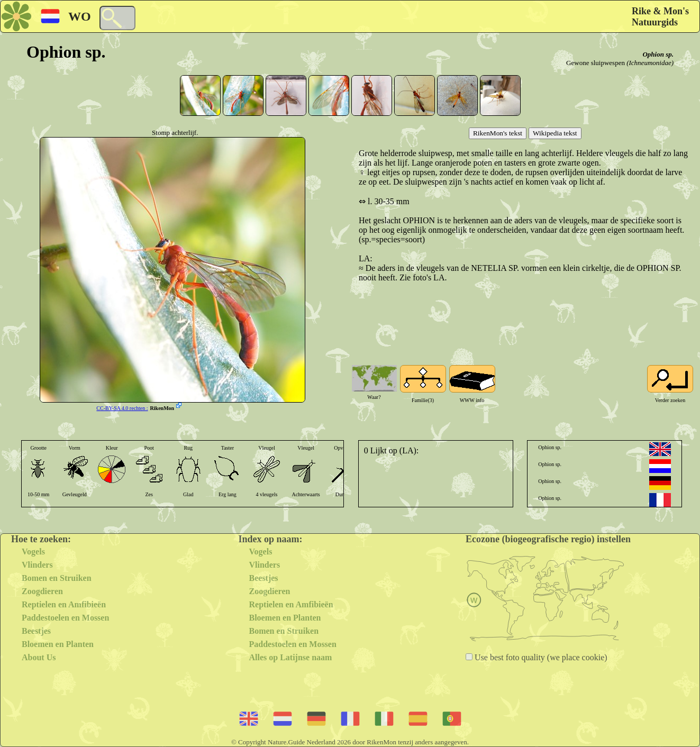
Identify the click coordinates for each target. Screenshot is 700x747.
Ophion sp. (658, 54)
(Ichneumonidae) (650, 63)
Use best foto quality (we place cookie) (540, 657)
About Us (39, 657)
